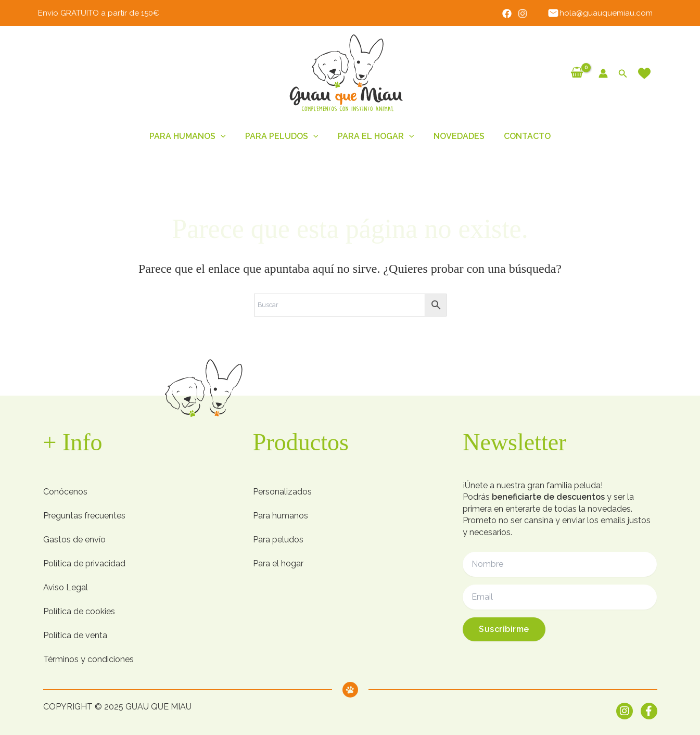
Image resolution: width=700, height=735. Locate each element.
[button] (623, 74)
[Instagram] (526, 14)
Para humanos (281, 516)
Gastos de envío (74, 540)
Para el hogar (278, 563)
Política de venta (75, 635)
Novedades (456, 136)
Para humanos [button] (193, 136)
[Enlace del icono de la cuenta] (603, 73)
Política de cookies (79, 611)
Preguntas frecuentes (84, 516)
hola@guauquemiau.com (602, 13)
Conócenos (65, 492)
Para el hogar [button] (376, 136)
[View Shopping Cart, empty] (577, 73)
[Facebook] (511, 14)
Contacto (521, 136)
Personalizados (282, 492)
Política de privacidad (84, 563)
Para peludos (278, 540)
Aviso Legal (66, 587)
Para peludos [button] (284, 136)
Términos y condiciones (88, 659)
